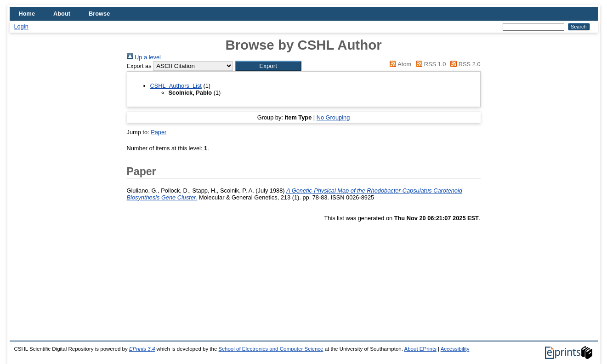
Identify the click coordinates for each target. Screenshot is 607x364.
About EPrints (420, 349)
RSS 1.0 (430, 64)
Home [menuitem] (27, 14)
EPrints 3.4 (142, 349)
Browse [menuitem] (99, 14)
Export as (139, 66)
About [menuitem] (62, 14)
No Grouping (333, 117)
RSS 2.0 (464, 64)
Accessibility (455, 349)
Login (21, 26)
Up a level (144, 57)
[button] (268, 66)
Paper (159, 132)
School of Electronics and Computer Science (271, 349)
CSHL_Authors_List (176, 86)
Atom (399, 64)
